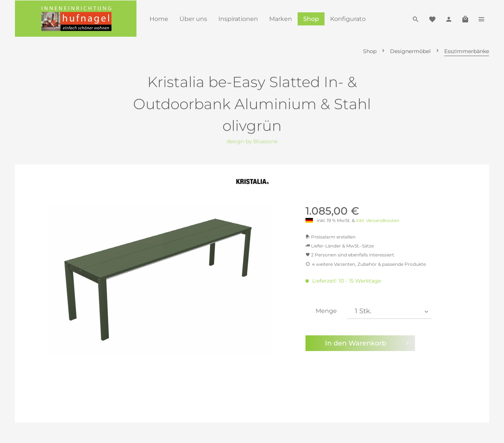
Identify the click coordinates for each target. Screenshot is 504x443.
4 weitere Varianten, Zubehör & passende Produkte (366, 264)
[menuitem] (159, 19)
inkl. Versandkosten (378, 220)
